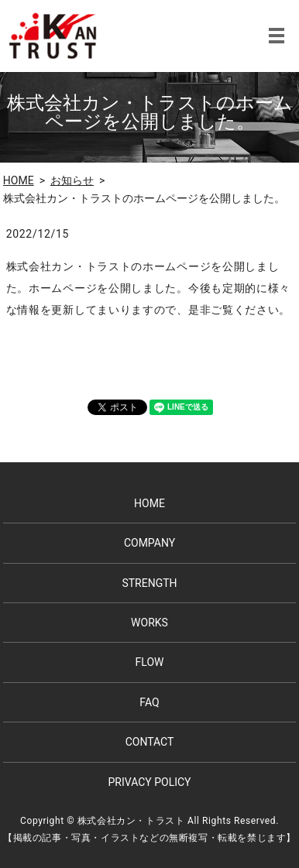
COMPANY (149, 543)
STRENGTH (149, 583)
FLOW (150, 662)
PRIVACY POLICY (149, 782)
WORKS (149, 623)
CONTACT (150, 742)
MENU (277, 36)
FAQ (149, 702)
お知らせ (72, 180)
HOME (19, 180)
